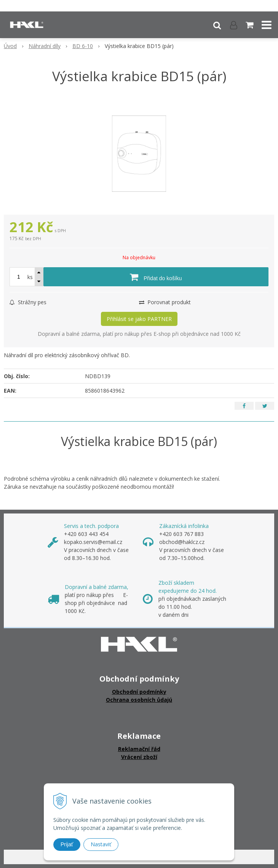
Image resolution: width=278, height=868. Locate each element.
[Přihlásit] (234, 25)
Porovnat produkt (165, 302)
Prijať (67, 844)
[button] (217, 25)
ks (30, 277)
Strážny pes (28, 302)
